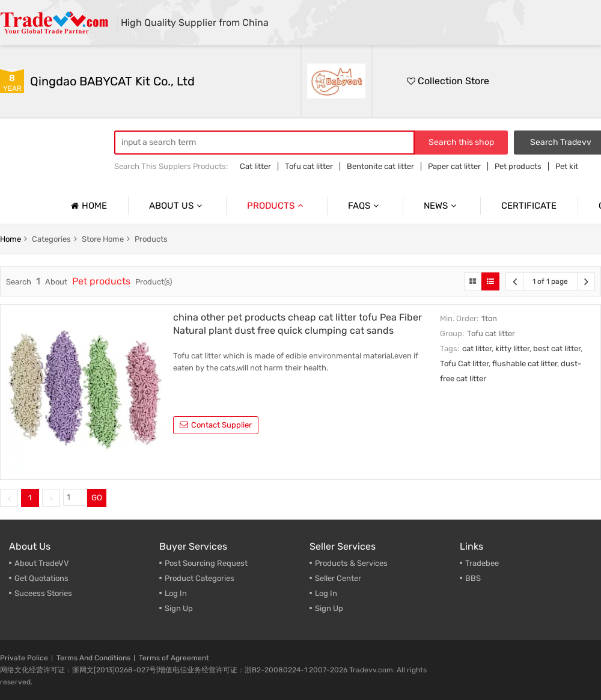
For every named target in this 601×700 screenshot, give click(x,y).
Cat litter (255, 166)
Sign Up (179, 608)
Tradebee (482, 563)
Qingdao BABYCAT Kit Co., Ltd (112, 81)
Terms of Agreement (174, 658)
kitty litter (512, 348)
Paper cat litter (454, 166)
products (151, 239)
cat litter (477, 348)
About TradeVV (42, 563)
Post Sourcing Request (206, 563)
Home (87, 206)
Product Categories (200, 578)
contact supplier (216, 425)
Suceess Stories (43, 593)
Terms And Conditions (93, 658)
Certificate (529, 206)
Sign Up (329, 608)
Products (276, 206)
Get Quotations (41, 578)
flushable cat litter (525, 364)
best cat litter (557, 348)
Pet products (518, 166)
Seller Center (338, 578)
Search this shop (461, 142)
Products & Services (351, 563)
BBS (473, 578)
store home (103, 239)
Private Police (24, 658)
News (441, 206)
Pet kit (567, 166)
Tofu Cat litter (464, 364)
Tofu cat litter (309, 166)
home (11, 239)
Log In (176, 593)
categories (51, 239)
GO (97, 498)
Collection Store (448, 81)
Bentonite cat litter (380, 166)
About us (177, 206)
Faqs (365, 206)
